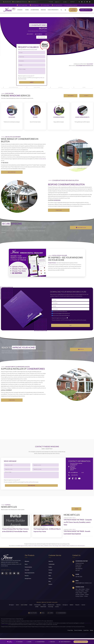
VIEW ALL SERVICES (71, 102)
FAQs (50, 582)
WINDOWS (15, 102)
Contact (72, 2)
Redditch (47, 551)
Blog (50, 587)
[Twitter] (79, 2)
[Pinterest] (90, 2)
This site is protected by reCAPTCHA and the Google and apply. (31, 78)
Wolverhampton (81, 551)
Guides (50, 573)
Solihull (51, 551)
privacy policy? (30, 76)
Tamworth (82, 610)
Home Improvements (53, 10)
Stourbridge (55, 551)
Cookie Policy (86, 636)
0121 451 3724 (74, 481)
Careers (50, 590)
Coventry (61, 612)
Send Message (31, 491)
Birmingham (12, 610)
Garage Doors (28, 584)
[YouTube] (87, 2)
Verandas (43, 10)
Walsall (68, 551)
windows (44, 34)
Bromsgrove (21, 551)
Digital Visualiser (73, 10)
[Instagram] (84, 2)
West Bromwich (73, 551)
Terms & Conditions (78, 636)
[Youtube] (79, 484)
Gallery (50, 579)
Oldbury (42, 551)
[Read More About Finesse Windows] (9, 10)
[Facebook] (82, 2)
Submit (32, 82)
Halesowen (31, 551)
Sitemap (91, 636)
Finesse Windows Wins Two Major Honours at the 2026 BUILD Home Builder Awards (15, 536)
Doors (27, 10)
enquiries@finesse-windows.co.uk (84, 589)
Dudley (26, 551)
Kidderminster (37, 551)
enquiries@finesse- (74, 478)
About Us (57, 2)
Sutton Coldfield (62, 551)
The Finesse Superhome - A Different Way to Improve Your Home (47, 536)
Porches (27, 582)
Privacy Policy (40, 78)
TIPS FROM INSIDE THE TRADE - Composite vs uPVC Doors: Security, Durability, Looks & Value (78, 528)
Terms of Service (21, 79)
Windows (20, 10)
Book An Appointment (84, 642)
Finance (51, 2)
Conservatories (35, 10)
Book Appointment (86, 10)
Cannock (33, 612)
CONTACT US (86, 102)
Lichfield (39, 612)
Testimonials (52, 570)
